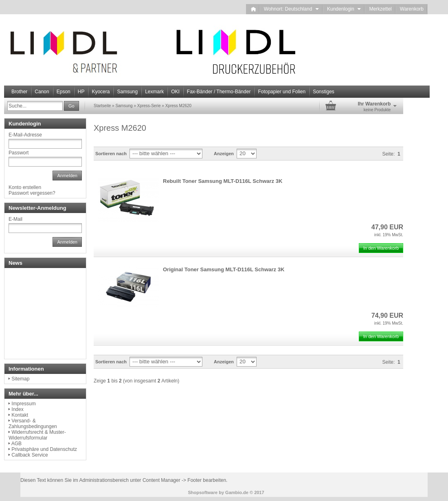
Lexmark (154, 92)
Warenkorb (412, 9)
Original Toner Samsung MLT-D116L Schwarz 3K (224, 269)
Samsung (127, 92)
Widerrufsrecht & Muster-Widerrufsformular (37, 435)
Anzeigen (224, 154)
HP (81, 92)
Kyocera (101, 92)
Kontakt (20, 415)
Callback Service (30, 455)
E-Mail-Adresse (25, 135)
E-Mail (15, 219)
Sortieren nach (111, 154)
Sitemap (20, 379)
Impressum (23, 404)
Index (17, 409)
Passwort (19, 153)
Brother (19, 92)
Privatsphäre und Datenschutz (44, 449)
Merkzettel (380, 9)
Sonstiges (324, 92)
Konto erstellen (25, 187)
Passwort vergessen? (32, 193)
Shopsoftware (203, 492)
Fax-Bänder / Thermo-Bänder (219, 92)
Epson (64, 92)
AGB (16, 444)
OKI (175, 92)
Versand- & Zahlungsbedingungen (33, 424)
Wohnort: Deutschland (291, 9)
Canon (42, 92)
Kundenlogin (344, 9)
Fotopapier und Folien (282, 92)
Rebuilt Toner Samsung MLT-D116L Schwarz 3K (223, 181)
